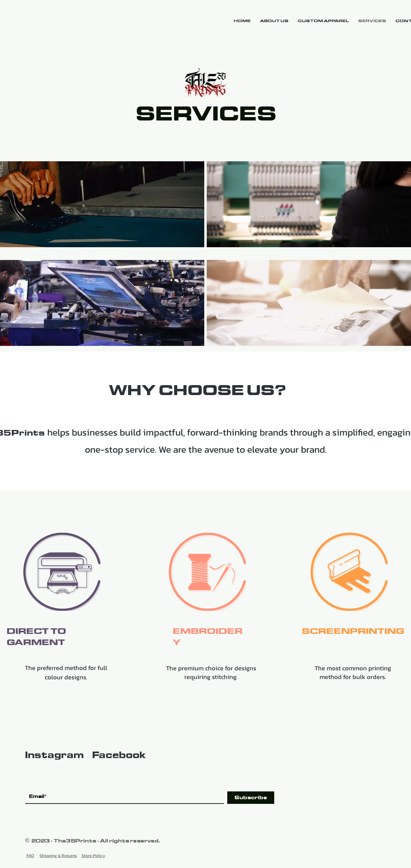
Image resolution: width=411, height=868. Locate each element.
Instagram (54, 755)
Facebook (119, 755)
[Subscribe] (251, 798)
